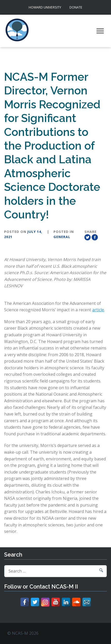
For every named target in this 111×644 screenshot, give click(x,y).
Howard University (45, 7)
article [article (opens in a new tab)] (98, 310)
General (62, 237)
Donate (76, 7)
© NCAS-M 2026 (23, 633)
